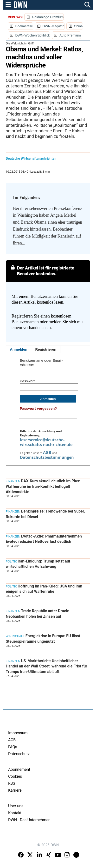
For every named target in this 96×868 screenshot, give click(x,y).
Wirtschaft (15, 636)
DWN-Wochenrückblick (32, 35)
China (78, 26)
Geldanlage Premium (48, 17)
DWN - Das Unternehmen (29, 820)
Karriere (15, 790)
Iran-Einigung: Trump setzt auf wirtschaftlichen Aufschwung (38, 564)
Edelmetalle (24, 26)
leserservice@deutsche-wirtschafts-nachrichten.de (46, 442)
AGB (47, 452)
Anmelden (19, 349)
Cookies (15, 776)
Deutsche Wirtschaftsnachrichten (31, 159)
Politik (11, 562)
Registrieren (46, 349)
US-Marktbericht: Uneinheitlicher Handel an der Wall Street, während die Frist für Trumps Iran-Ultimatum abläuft (46, 666)
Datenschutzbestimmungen (47, 457)
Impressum (18, 733)
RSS (12, 783)
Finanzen (13, 481)
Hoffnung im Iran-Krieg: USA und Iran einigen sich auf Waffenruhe (44, 589)
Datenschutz (19, 754)
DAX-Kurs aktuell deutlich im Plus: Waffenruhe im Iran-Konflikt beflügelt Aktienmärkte (43, 486)
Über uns (16, 806)
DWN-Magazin (53, 26)
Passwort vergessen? (38, 408)
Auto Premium (70, 35)
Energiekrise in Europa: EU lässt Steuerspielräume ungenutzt (43, 639)
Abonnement (19, 769)
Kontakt (15, 813)
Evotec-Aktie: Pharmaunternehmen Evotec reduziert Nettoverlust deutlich (44, 539)
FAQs (13, 747)
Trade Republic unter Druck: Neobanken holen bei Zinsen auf (38, 614)
